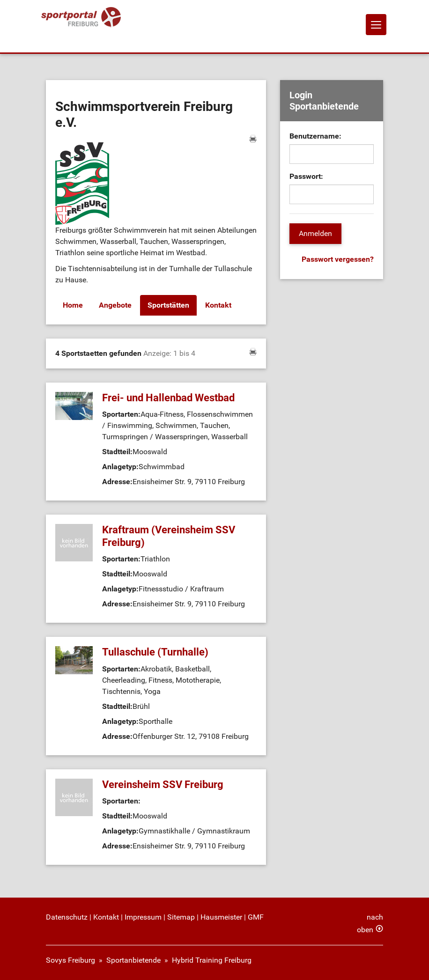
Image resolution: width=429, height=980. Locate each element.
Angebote (115, 305)
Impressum (143, 917)
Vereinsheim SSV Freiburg (163, 785)
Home (73, 305)
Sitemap (181, 917)
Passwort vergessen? (338, 259)
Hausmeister (221, 917)
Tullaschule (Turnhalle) (155, 652)
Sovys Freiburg (70, 960)
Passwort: (306, 176)
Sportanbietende (133, 960)
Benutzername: (315, 136)
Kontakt (218, 305)
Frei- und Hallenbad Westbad (168, 398)
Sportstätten (168, 305)
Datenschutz (67, 917)
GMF (256, 917)
